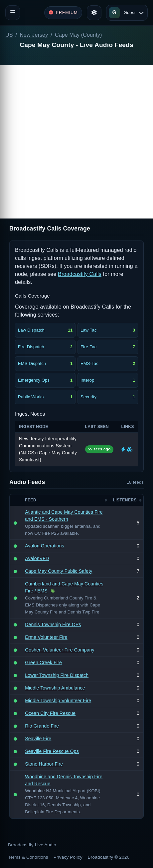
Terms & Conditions (28, 857)
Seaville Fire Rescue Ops (52, 751)
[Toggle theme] (94, 13)
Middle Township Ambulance (55, 688)
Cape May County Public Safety (59, 571)
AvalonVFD (37, 558)
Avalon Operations (45, 546)
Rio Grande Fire (42, 726)
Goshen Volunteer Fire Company (60, 650)
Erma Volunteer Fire (46, 637)
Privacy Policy (68, 857)
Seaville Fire (38, 739)
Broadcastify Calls (80, 274)
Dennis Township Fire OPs (53, 624)
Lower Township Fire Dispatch (57, 675)
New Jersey (34, 35)
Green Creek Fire (43, 663)
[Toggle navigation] (13, 13)
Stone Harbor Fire (44, 764)
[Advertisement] (76, 142)
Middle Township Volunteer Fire (58, 701)
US (9, 35)
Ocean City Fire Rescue (50, 713)
